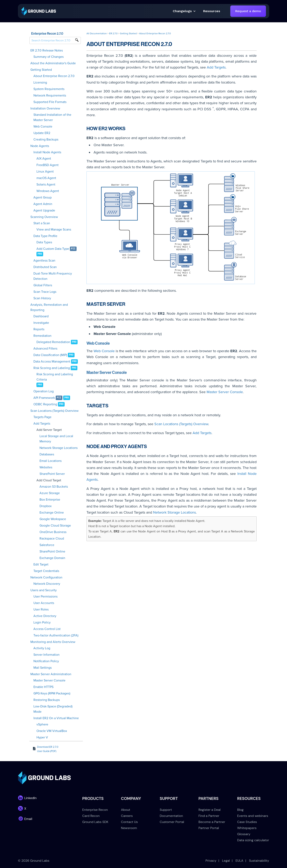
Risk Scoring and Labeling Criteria (55, 377)
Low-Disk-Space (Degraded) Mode (53, 709)
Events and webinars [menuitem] (253, 816)
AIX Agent (44, 159)
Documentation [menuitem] (171, 816)
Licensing (40, 83)
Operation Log (44, 391)
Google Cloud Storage (55, 526)
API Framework (44, 398)
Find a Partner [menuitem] (209, 816)
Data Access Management (52, 362)
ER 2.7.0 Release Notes (47, 50)
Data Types (44, 242)
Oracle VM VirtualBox (52, 731)
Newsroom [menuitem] (129, 828)
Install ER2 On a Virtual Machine (56, 718)
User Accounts (44, 603)
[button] (212, 11)
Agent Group (43, 197)
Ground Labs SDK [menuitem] (95, 822)
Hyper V (42, 737)
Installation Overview (45, 108)
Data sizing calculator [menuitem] (253, 840)
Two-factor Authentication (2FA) (56, 635)
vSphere (42, 724)
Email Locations (51, 461)
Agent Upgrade (44, 210)
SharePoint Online (52, 551)
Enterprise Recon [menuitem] (95, 810)
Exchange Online (52, 513)
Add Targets (42, 424)
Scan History (42, 298)
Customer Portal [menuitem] (172, 822)
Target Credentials (46, 571)
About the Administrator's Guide (53, 63)
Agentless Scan (44, 261)
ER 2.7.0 (113, 33)
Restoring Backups (47, 700)
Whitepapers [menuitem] (247, 828)
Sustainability (259, 861)
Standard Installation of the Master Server (52, 117)
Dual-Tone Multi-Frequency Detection (53, 276)
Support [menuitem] (166, 810)
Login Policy (42, 622)
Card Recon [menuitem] (91, 816)
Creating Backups (46, 139)
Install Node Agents (47, 152)
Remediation (42, 336)
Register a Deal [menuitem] (210, 810)
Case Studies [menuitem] (247, 822)
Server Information (46, 655)
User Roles (41, 609)
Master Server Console (49, 680)
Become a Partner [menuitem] (212, 822)
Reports (39, 329)
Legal (226, 861)
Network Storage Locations (59, 448)
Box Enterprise (50, 500)
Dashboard (41, 316)
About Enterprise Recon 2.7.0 (54, 76)
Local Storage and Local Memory (56, 439)
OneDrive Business (53, 532)
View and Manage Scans (54, 230)
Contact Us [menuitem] (129, 822)
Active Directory (45, 616)
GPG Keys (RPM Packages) (52, 693)
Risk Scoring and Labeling (52, 368)
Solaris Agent (46, 185)
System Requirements (49, 89)
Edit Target (41, 564)
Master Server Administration (51, 674)
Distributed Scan (45, 267)
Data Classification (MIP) (50, 355)
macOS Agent (46, 178)
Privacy (211, 861)
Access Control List (47, 629)
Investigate (41, 323)
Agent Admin (43, 204)
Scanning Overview (44, 217)
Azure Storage (50, 493)
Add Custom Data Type (53, 249)
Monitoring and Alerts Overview (53, 642)
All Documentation (97, 33)
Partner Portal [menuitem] (209, 828)
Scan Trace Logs (45, 292)
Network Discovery (47, 584)
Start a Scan (42, 223)
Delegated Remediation (53, 342)
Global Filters (43, 285)
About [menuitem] (126, 810)
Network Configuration (46, 577)
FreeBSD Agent (47, 165)
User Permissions (45, 597)
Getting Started (41, 70)
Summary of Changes (49, 57)
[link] (39, 11)
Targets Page (42, 417)
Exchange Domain (52, 558)
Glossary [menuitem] (244, 834)
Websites (46, 467)
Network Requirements (50, 95)
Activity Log (42, 648)
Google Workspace (53, 519)
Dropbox (46, 506)
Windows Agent (48, 191)
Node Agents (40, 146)
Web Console (43, 127)
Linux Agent (45, 172)
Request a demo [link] (248, 11)
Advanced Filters (45, 349)
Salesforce (47, 545)
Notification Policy (46, 661)
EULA (240, 861)
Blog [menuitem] (240, 810)
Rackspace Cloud (52, 539)
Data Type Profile (45, 236)
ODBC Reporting (45, 404)
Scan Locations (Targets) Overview (54, 411)
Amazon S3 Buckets (54, 487)
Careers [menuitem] (127, 816)
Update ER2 (42, 133)
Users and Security (44, 590)
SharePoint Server (52, 474)
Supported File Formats (50, 102)
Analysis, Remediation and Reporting (49, 307)
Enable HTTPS (43, 687)
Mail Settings (43, 668)
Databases (47, 454)
